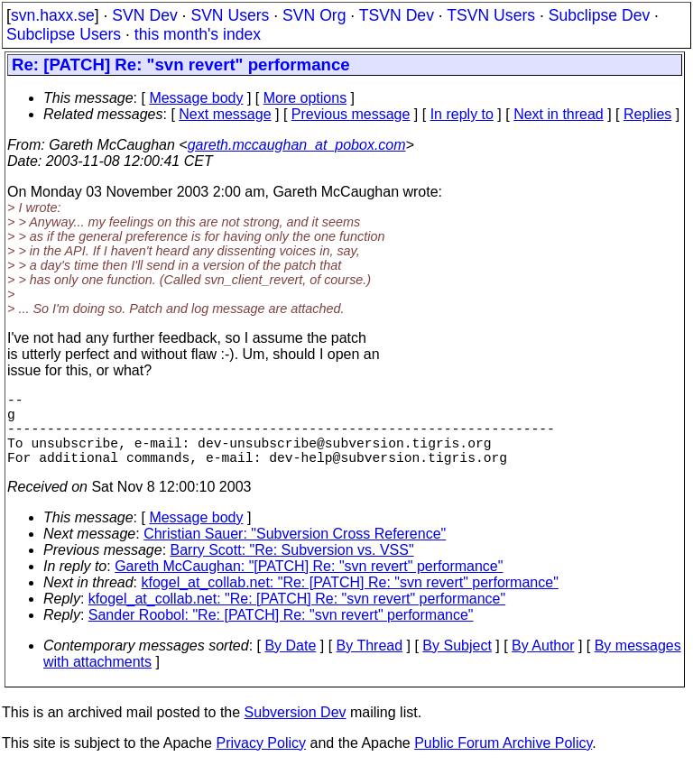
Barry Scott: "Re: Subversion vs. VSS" (292, 568)
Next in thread (559, 114)
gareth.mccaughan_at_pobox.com (297, 145)
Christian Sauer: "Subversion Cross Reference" (295, 552)
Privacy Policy (261, 761)
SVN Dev (144, 15)
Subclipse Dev (599, 15)
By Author (543, 664)
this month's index (198, 34)
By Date (290, 664)
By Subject (457, 664)
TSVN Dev (397, 15)
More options (305, 98)
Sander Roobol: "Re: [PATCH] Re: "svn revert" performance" (281, 633)
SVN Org (314, 15)
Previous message (351, 114)
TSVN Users (491, 15)
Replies (647, 114)
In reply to (462, 114)
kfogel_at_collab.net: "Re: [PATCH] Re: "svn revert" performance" (350, 600)
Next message (225, 114)
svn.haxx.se (53, 15)
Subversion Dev (296, 730)
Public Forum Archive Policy (503, 761)
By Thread (370, 664)
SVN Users (230, 15)
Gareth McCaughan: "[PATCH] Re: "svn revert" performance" (309, 584)
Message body (196, 98)
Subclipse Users (64, 34)
